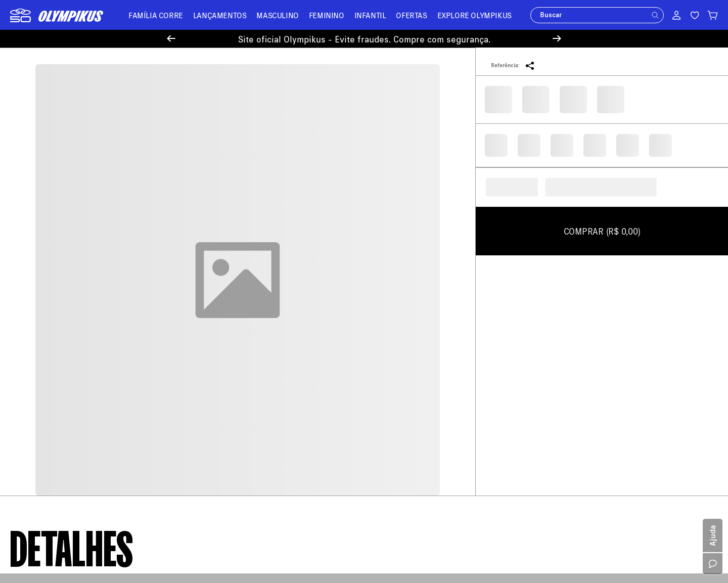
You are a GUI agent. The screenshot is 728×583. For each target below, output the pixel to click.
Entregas (206, 333)
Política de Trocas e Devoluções (60, 338)
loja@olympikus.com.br (411, 327)
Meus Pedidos (214, 304)
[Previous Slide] (171, 39)
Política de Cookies (40, 382)
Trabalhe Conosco (38, 411)
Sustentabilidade (37, 396)
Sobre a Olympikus (39, 294)
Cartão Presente (35, 440)
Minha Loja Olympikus (227, 348)
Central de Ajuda (218, 289)
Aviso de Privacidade (43, 367)
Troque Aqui (211, 319)
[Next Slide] (557, 39)
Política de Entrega (40, 308)
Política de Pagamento (45, 323)
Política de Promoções (45, 425)
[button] (655, 15)
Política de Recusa (39, 352)
